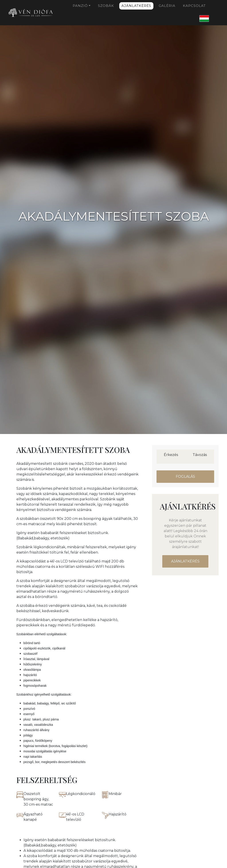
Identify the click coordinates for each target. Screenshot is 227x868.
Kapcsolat (194, 6)
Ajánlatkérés (136, 6)
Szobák (106, 6)
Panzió (80, 6)
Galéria (167, 6)
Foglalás (185, 476)
